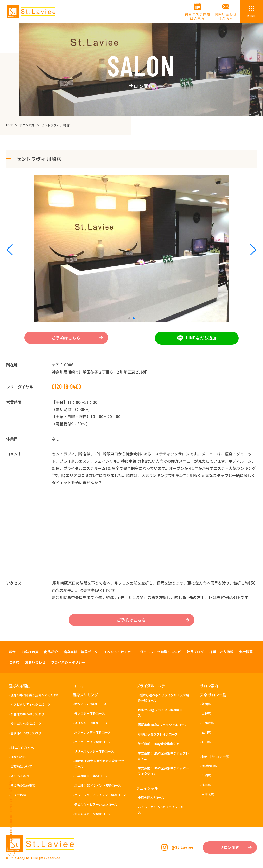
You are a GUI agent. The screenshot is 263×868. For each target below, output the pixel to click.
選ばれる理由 (20, 686)
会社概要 (246, 652)
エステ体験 (18, 795)
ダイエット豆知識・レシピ (161, 652)
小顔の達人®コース (151, 797)
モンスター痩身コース (90, 713)
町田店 (206, 742)
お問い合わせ (35, 662)
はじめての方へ (22, 748)
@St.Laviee (182, 847)
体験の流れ (18, 757)
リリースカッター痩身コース (94, 751)
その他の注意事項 (23, 785)
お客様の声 (30, 652)
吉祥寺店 (208, 723)
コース (78, 686)
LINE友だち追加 (197, 338)
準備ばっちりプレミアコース (158, 734)
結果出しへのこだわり (26, 723)
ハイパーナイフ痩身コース (93, 742)
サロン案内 (209, 686)
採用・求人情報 (221, 652)
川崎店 (206, 775)
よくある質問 (20, 776)
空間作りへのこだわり (26, 733)
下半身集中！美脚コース (91, 776)
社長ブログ (195, 652)
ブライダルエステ (151, 686)
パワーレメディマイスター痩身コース (100, 795)
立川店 (206, 732)
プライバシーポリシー (68, 662)
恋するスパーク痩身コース (93, 814)
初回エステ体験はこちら (198, 16)
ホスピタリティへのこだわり (30, 704)
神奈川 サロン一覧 (215, 757)
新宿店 (206, 704)
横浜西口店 (209, 766)
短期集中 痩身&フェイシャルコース (162, 725)
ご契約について (21, 766)
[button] (129, 318)
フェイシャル (147, 788)
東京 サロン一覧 (213, 695)
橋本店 (206, 785)
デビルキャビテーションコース (96, 804)
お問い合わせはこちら (226, 16)
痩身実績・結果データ (81, 652)
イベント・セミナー (119, 652)
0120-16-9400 (66, 387)
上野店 (206, 713)
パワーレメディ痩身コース (92, 732)
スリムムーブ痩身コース (91, 723)
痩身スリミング (85, 695)
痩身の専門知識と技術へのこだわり (35, 695)
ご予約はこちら (77, 338)
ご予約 (14, 662)
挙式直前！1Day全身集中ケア (159, 744)
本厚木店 (208, 794)
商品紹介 (51, 652)
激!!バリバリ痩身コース (90, 704)
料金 (12, 652)
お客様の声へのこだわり (27, 714)
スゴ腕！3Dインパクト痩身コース (98, 785)
